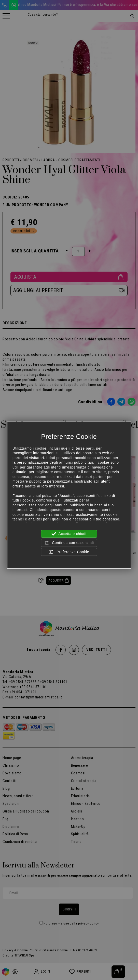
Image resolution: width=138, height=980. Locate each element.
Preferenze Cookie (69, 552)
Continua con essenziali (69, 543)
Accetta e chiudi (69, 534)
